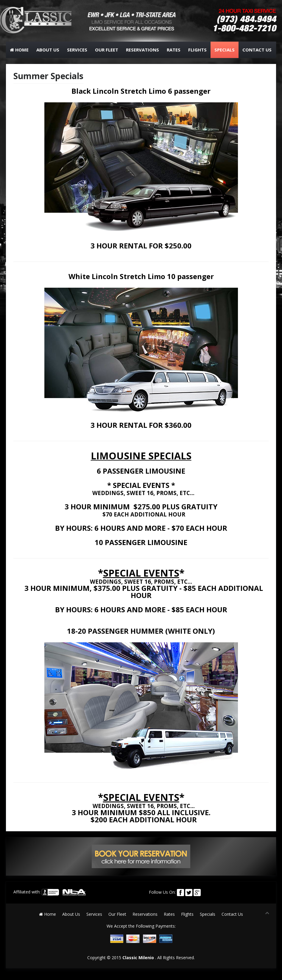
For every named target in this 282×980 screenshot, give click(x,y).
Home (19, 50)
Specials (225, 50)
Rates (174, 50)
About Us (48, 50)
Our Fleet (107, 50)
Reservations (142, 50)
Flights (197, 50)
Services (77, 50)
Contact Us (257, 50)
